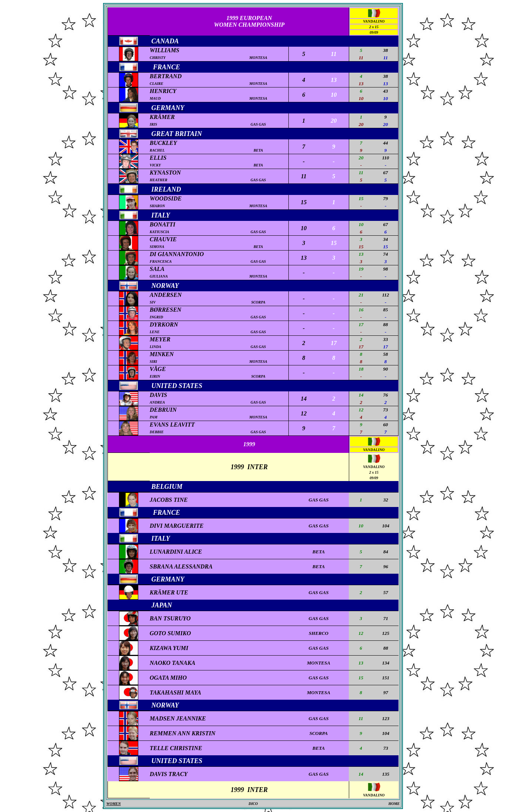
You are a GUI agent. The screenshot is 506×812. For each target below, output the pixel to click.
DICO (253, 804)
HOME (394, 804)
